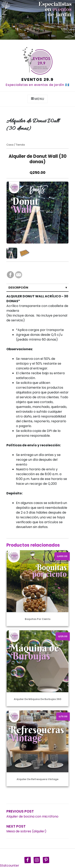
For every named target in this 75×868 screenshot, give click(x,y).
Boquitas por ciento (38, 619)
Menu (37, 99)
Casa (10, 145)
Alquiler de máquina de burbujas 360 (37, 699)
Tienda (20, 145)
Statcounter (10, 865)
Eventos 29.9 (37, 79)
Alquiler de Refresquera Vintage (37, 779)
